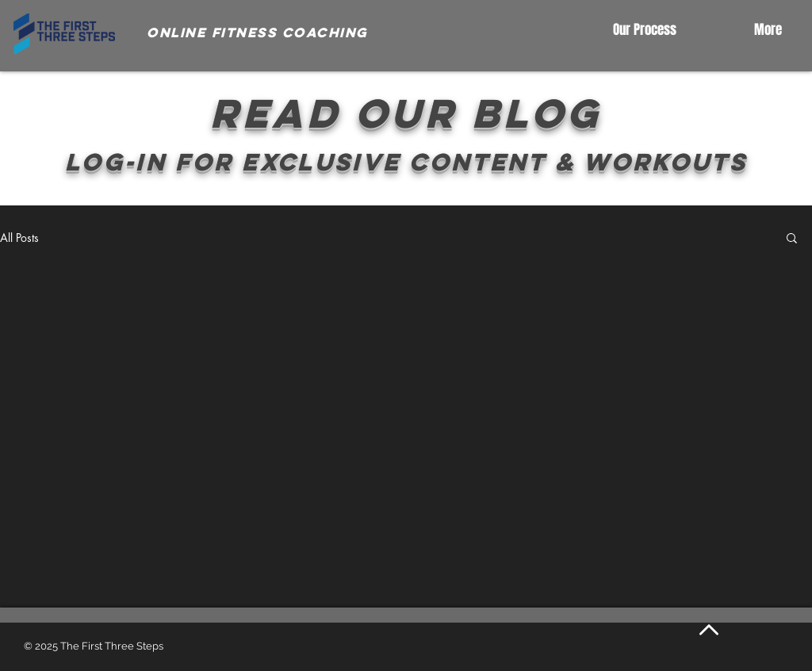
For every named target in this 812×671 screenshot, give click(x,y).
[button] (792, 239)
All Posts (19, 238)
